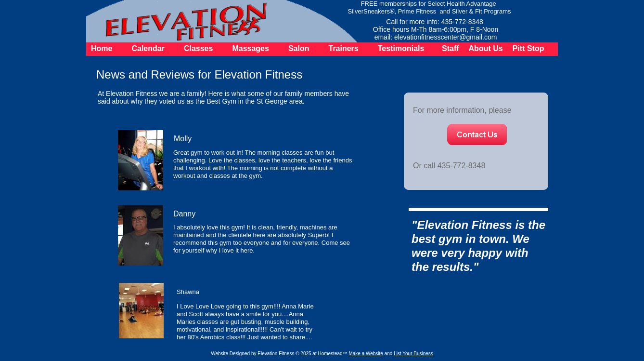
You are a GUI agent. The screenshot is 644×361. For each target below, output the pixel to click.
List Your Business (413, 354)
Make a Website (366, 354)
